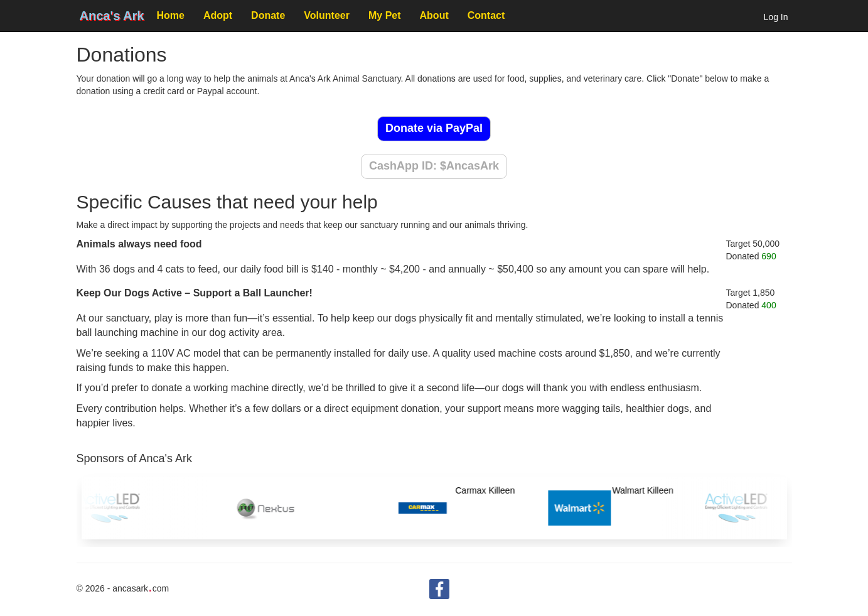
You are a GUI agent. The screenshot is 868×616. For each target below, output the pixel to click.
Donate (268, 15)
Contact (486, 15)
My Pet (385, 15)
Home (170, 15)
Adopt (218, 15)
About (434, 15)
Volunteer (327, 15)
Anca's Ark (112, 16)
